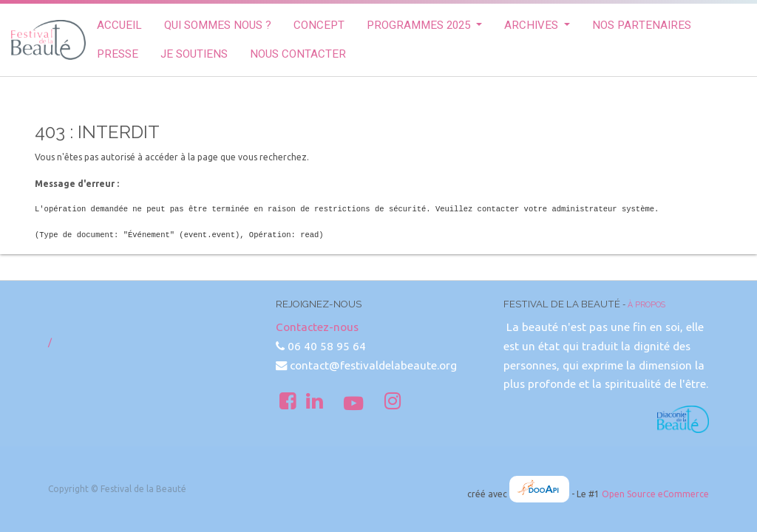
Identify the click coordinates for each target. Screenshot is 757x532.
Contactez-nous (317, 327)
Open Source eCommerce (655, 494)
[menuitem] (119, 25)
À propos (646, 304)
